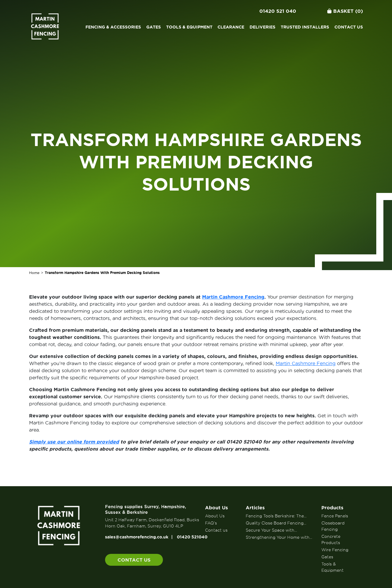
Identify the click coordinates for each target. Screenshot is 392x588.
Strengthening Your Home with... (279, 537)
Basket (345, 11)
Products (332, 508)
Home (34, 273)
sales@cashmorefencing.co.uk (137, 537)
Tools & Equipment (189, 27)
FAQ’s (211, 523)
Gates (154, 27)
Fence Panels (335, 516)
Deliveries (262, 27)
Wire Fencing (335, 550)
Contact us (349, 27)
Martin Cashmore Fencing (306, 363)
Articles (255, 508)
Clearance (231, 27)
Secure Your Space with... (271, 530)
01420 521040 (192, 537)
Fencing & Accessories (113, 27)
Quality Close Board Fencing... (276, 523)
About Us (216, 508)
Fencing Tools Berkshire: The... (276, 516)
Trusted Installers (305, 27)
